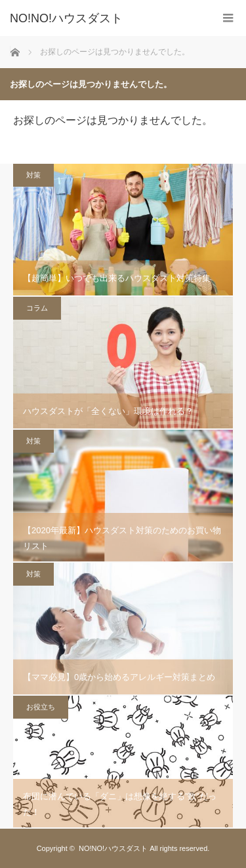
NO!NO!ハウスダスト (113, 848)
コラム (37, 308)
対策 (33, 175)
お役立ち (41, 707)
